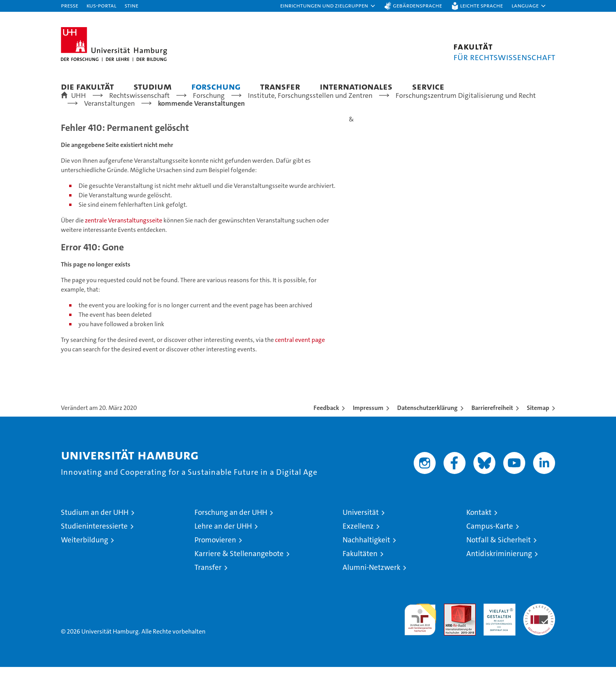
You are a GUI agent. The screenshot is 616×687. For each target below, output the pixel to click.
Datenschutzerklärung (427, 428)
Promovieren (215, 560)
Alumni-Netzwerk (371, 587)
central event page (300, 360)
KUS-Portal (101, 5)
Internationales (356, 86)
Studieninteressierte (94, 546)
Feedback (326, 428)
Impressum (368, 428)
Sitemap (538, 428)
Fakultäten (360, 574)
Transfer (280, 86)
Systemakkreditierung (539, 628)
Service (428, 86)
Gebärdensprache (417, 5)
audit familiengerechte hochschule (420, 636)
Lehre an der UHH (223, 546)
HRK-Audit (498, 628)
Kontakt (479, 532)
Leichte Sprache (481, 5)
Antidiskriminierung (499, 574)
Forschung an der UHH (231, 532)
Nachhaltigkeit (366, 560)
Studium (153, 86)
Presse (70, 5)
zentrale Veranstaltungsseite (124, 240)
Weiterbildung (84, 560)
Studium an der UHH (95, 532)
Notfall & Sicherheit (499, 560)
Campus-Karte (490, 546)
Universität (361, 532)
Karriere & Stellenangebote (239, 574)
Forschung (216, 86)
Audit (451, 628)
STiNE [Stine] (131, 5)
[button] (328, 6)
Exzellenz (358, 546)
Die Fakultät (87, 86)
